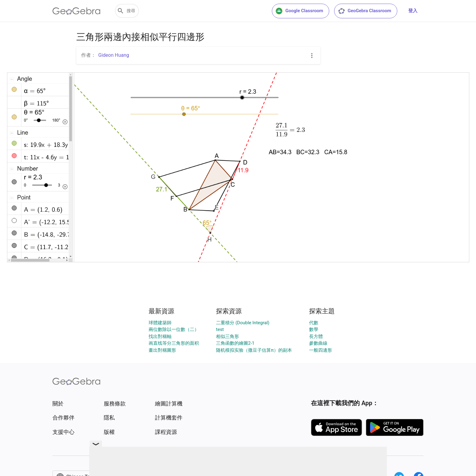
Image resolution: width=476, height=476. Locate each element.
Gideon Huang (114, 55)
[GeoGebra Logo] (76, 11)
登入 (413, 11)
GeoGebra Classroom (364, 11)
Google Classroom (299, 11)
